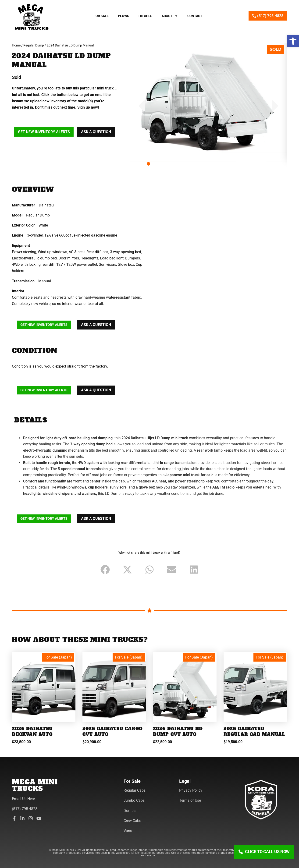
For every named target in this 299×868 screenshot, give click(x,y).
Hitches (145, 16)
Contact (195, 16)
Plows (124, 16)
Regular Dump (34, 45)
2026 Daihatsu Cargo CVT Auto (113, 732)
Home (16, 45)
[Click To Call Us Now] (264, 852)
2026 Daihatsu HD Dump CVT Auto (178, 732)
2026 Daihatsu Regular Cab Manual (254, 732)
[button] (293, 41)
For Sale (101, 16)
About (170, 16)
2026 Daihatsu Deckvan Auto (32, 732)
